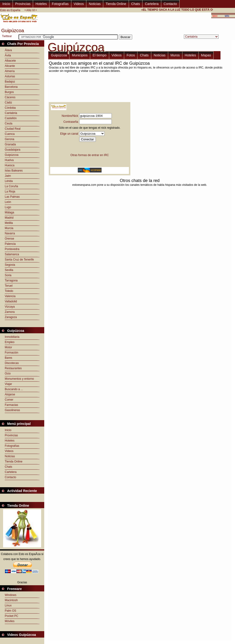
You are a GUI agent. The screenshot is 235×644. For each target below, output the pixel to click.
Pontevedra (12, 249)
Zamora (10, 312)
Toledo (9, 291)
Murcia (9, 228)
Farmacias (11, 405)
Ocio (8, 374)
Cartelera (152, 4)
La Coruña (11, 186)
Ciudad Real (13, 129)
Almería (10, 71)
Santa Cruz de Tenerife (19, 260)
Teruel (9, 286)
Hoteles (41, 4)
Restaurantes (13, 368)
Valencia (10, 296)
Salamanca (12, 254)
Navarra (10, 233)
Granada (10, 144)
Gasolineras (12, 410)
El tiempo (99, 55)
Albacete (10, 61)
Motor (8, 347)
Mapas (206, 55)
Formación (12, 353)
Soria (8, 275)
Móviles (10, 621)
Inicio (6, 4)
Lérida (9, 181)
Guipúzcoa (12, 155)
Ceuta (9, 123)
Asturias (10, 76)
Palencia (10, 244)
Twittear (7, 36)
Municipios (80, 55)
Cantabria (11, 113)
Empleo (10, 342)
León (8, 202)
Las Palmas (12, 197)
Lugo (8, 207)
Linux (8, 605)
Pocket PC (12, 616)
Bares (8, 358)
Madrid (9, 218)
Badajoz (10, 82)
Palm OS (10, 611)
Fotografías (60, 4)
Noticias (95, 4)
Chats (136, 4)
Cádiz (8, 103)
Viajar (8, 384)
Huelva (9, 160)
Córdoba (10, 108)
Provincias (23, 4)
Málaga (9, 212)
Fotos (131, 55)
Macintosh (11, 600)
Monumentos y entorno (19, 379)
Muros (175, 55)
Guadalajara (12, 150)
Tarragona (11, 280)
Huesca (10, 165)
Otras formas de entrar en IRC (90, 155)
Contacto (170, 4)
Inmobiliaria (12, 337)
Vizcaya (10, 307)
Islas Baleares (14, 171)
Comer (9, 400)
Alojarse (10, 394)
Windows (11, 595)
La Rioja (10, 192)
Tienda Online (116, 4)
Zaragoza (11, 317)
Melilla (9, 223)
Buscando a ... (14, 389)
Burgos (9, 92)
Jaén (8, 176)
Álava (8, 50)
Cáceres (10, 97)
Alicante (10, 66)
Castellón (11, 118)
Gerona (10, 139)
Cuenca (10, 134)
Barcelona (11, 87)
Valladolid (11, 301)
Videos (79, 4)
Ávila (8, 55)
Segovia (10, 265)
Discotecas (12, 363)
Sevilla (9, 270)
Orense (9, 239)
